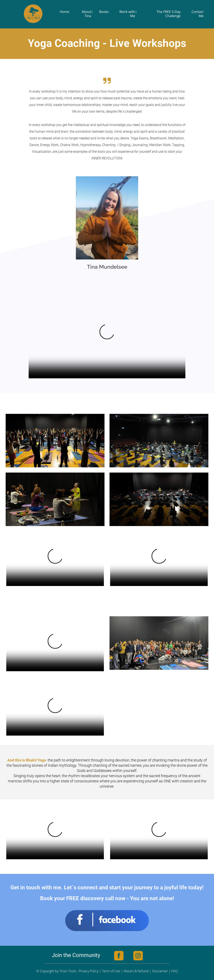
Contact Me (198, 14)
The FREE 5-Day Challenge (169, 14)
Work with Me (128, 14)
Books (104, 12)
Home (64, 12)
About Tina (87, 14)
